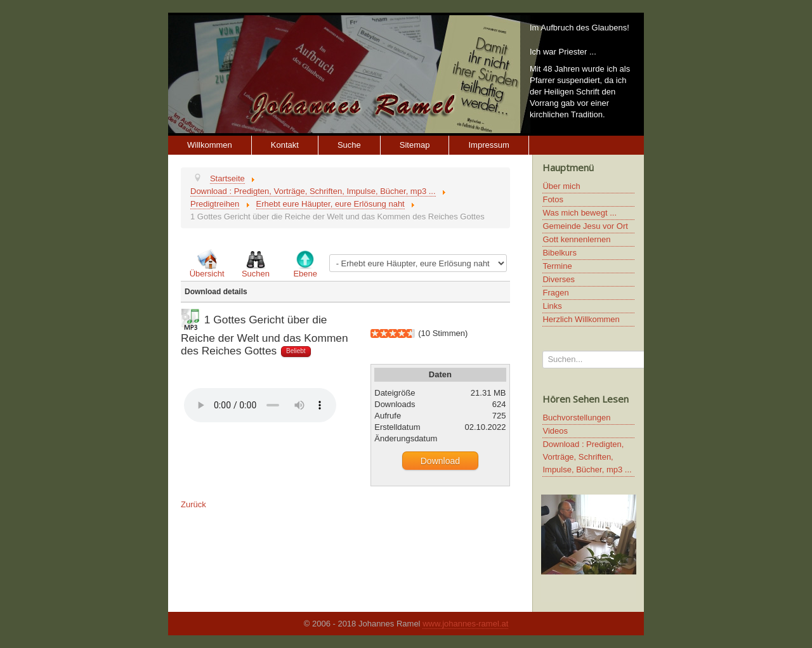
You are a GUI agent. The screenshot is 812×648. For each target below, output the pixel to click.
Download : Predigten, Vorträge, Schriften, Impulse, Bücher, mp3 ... (587, 457)
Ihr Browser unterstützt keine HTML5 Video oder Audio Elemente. (260, 405)
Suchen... (543, 351)
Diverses (559, 279)
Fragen (555, 293)
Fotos (553, 199)
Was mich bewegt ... (580, 213)
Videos (555, 431)
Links (552, 306)
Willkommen (210, 145)
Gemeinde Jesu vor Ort (585, 226)
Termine (557, 266)
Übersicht (207, 274)
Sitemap (415, 145)
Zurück (193, 504)
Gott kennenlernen (576, 239)
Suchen (256, 274)
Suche (349, 145)
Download (440, 461)
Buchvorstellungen (576, 418)
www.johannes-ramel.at (465, 624)
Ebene (305, 274)
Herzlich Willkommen (581, 319)
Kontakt (285, 145)
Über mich (561, 186)
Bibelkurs (559, 253)
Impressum (488, 145)
